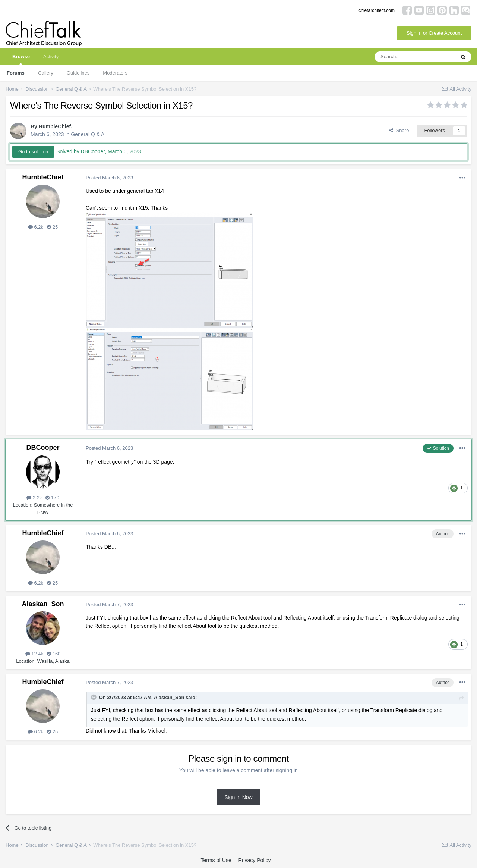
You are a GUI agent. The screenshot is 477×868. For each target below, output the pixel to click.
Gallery (46, 73)
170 (52, 498)
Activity (51, 57)
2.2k (34, 498)
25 (52, 227)
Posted (109, 178)
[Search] (415, 57)
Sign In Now (238, 797)
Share (399, 130)
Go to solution (33, 152)
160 (54, 654)
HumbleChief (55, 126)
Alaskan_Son (43, 604)
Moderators (115, 73)
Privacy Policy (254, 860)
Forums (16, 73)
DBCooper (43, 448)
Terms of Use (216, 860)
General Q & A (88, 134)
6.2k (36, 227)
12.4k (34, 654)
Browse (21, 59)
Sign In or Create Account (434, 33)
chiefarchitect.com (377, 10)
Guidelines (78, 73)
